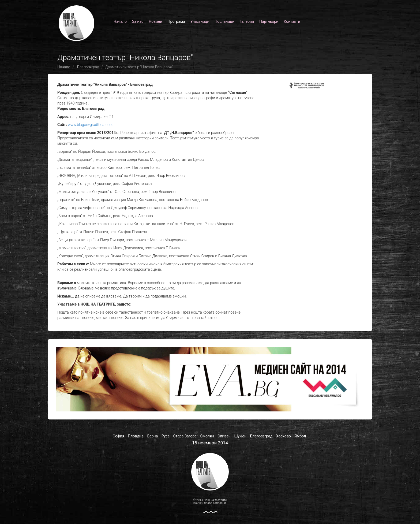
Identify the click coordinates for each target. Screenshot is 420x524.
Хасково (284, 436)
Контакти (292, 21)
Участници (200, 21)
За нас (138, 21)
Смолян (207, 436)
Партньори (269, 21)
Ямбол (300, 436)
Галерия (247, 21)
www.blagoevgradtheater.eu (91, 125)
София (119, 436)
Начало (120, 21)
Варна (152, 436)
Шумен (240, 436)
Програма (176, 21)
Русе (166, 436)
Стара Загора (185, 436)
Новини (155, 21)
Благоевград (88, 67)
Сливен (224, 436)
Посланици (224, 21)
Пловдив (136, 436)
